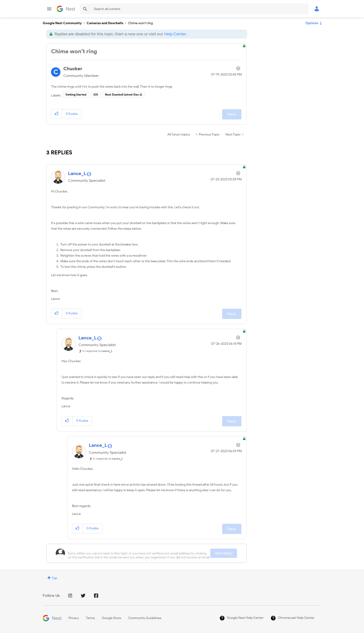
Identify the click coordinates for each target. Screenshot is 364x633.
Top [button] (54, 578)
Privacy (74, 618)
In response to (97, 351)
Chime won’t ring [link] (140, 23)
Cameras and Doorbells (105, 23)
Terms (90, 618)
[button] (57, 114)
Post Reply (224, 553)
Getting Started (76, 94)
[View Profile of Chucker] (73, 69)
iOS (96, 94)
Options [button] (312, 23)
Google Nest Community (66, 9)
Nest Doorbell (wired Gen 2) (123, 94)
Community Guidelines (145, 618)
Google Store (112, 618)
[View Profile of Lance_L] (77, 174)
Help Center (175, 34)
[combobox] (194, 9)
